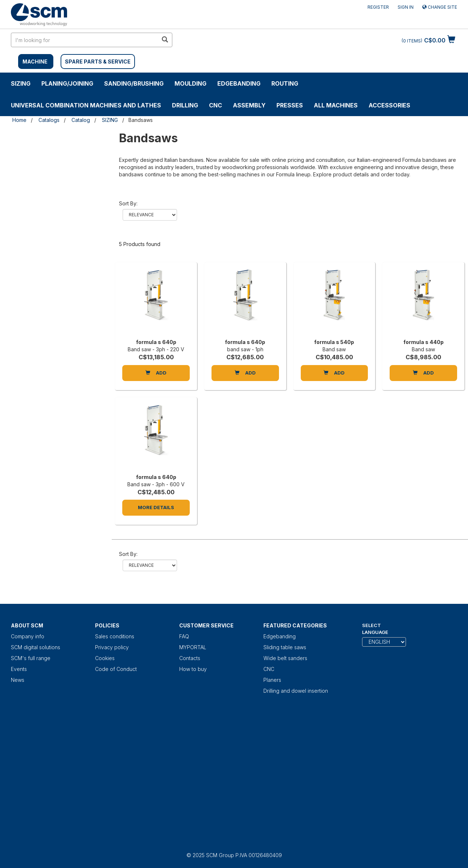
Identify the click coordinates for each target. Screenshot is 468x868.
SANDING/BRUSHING (134, 83)
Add (156, 373)
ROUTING (285, 83)
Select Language (375, 629)
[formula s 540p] (334, 302)
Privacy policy (112, 647)
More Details (156, 507)
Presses (290, 105)
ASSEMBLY (249, 105)
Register (378, 7)
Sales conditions (115, 636)
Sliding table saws (285, 647)
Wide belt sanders (285, 658)
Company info (28, 636)
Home (19, 120)
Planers (272, 680)
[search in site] (85, 40)
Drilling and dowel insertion (296, 691)
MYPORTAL (193, 647)
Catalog (81, 120)
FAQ (184, 636)
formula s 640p (156, 342)
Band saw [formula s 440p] (423, 349)
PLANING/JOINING (67, 83)
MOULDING (190, 83)
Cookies (105, 658)
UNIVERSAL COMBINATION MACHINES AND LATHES (86, 105)
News (18, 680)
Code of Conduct (116, 669)
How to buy (193, 669)
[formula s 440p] (423, 302)
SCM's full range (31, 658)
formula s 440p (424, 342)
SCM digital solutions (36, 647)
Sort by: (128, 203)
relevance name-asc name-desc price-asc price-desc (150, 215)
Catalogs (49, 120)
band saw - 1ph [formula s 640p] (245, 349)
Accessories (389, 105)
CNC (215, 105)
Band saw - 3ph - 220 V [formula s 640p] (156, 349)
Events (19, 669)
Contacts (190, 658)
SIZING (21, 83)
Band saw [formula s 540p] (334, 349)
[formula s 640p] (156, 302)
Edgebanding (239, 83)
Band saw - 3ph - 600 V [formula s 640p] (156, 484)
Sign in (406, 7)
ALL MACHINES (336, 105)
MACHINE (35, 62)
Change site (440, 7)
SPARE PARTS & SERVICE (98, 62)
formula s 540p (334, 342)
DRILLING (185, 105)
